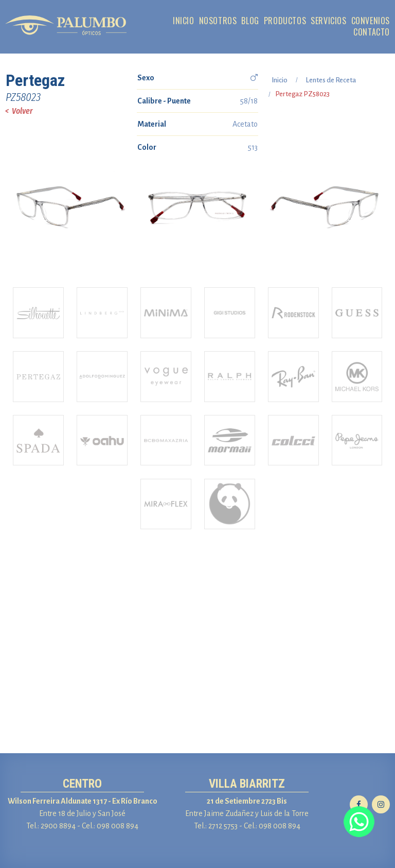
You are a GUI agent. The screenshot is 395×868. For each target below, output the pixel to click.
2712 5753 (223, 826)
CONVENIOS (371, 21)
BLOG (250, 21)
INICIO (184, 21)
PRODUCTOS (285, 21)
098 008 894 (118, 826)
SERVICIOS (328, 21)
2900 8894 (58, 826)
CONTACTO (372, 32)
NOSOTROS (218, 21)
